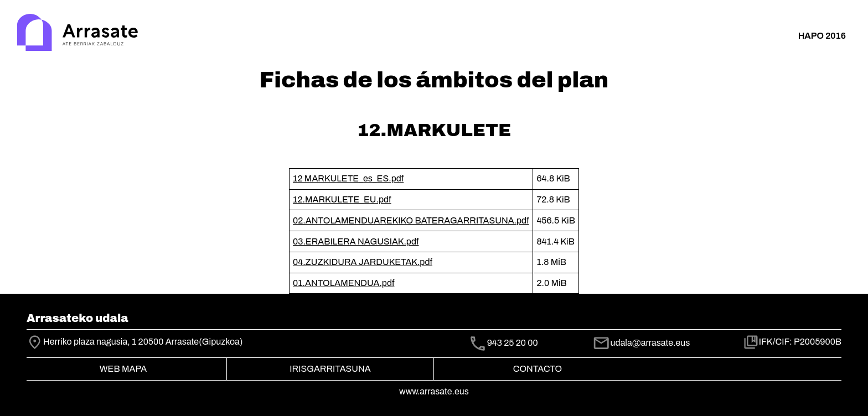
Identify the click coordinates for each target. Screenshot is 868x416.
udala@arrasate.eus (641, 343)
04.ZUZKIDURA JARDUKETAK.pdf (363, 262)
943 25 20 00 (513, 343)
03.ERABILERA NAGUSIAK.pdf (356, 241)
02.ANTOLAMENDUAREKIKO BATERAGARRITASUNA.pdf (411, 220)
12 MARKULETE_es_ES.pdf (348, 178)
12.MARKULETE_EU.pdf (342, 199)
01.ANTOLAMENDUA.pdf (343, 283)
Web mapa (123, 369)
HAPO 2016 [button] (822, 36)
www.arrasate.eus (434, 391)
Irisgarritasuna (330, 369)
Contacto (538, 369)
